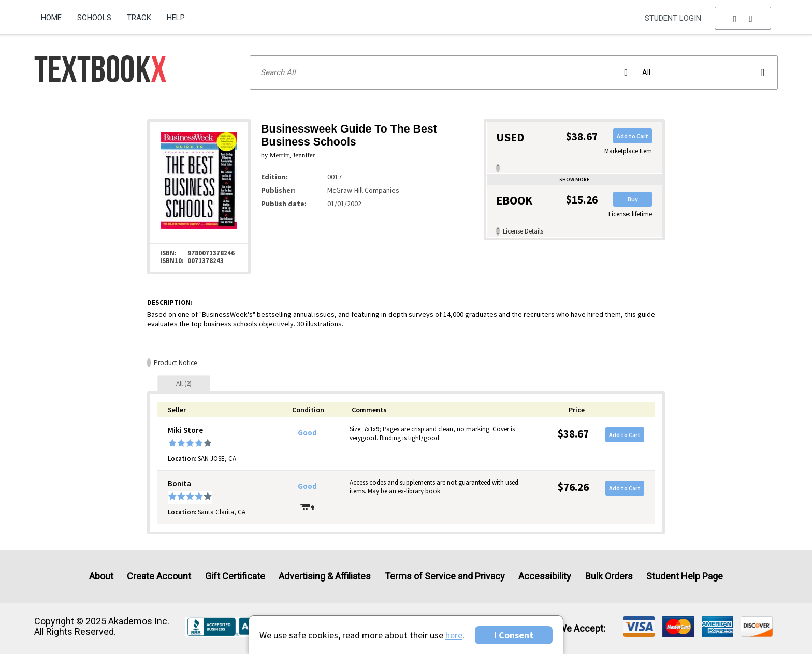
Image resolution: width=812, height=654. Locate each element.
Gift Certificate (235, 576)
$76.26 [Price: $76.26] (573, 487)
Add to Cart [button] (633, 136)
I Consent (514, 635)
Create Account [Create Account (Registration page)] (159, 576)
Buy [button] (633, 199)
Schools (94, 18)
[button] (743, 18)
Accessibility (545, 576)
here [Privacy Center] (454, 635)
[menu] (743, 18)
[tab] (184, 383)
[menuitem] (55, 14)
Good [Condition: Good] (307, 433)
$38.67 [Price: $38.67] (573, 434)
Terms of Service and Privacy (445, 576)
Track (139, 18)
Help (176, 18)
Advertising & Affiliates (325, 576)
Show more (574, 179)
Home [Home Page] (51, 18)
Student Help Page (685, 576)
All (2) (184, 383)
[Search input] (514, 72)
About (101, 576)
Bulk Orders (609, 576)
